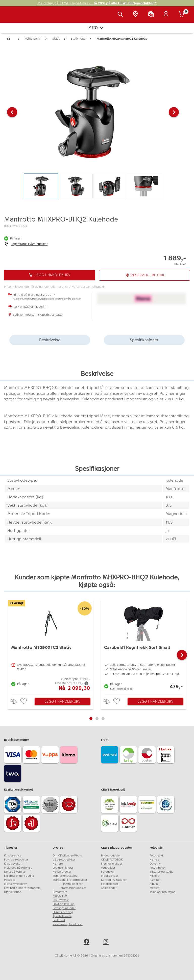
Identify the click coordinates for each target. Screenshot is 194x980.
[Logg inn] (167, 15)
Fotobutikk (157, 856)
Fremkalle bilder (112, 864)
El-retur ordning (63, 912)
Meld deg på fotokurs (18, 868)
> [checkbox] (16, 701)
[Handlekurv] (182, 15)
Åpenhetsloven (62, 916)
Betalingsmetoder (64, 908)
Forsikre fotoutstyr (16, 860)
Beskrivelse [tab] (50, 340)
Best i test (59, 920)
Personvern (60, 892)
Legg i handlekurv (63, 701)
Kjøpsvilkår (60, 896)
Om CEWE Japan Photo (67, 856)
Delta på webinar (15, 872)
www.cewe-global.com (68, 924)
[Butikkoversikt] (136, 15)
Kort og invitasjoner (114, 880)
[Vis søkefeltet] (121, 15)
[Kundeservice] (152, 15)
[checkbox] (24, 701)
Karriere (58, 864)
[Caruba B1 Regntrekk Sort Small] (143, 646)
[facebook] (87, 942)
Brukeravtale (61, 900)
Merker (154, 888)
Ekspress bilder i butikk (19, 876)
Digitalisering (13, 892)
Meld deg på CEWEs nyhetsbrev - (97, 3)
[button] (12, 112)
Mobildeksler (110, 876)
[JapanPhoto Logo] (14, 17)
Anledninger (109, 888)
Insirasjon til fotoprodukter (70, 880)
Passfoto (10, 880)
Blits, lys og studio (162, 872)
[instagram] (107, 942)
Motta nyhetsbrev (15, 884)
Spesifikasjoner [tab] (144, 340)
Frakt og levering (64, 904)
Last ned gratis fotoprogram (22, 888)
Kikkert (154, 876)
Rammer (155, 880)
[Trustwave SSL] (32, 805)
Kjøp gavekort (13, 864)
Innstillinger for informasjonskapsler (73, 886)
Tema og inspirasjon (162, 892)
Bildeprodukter (111, 856)
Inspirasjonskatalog (65, 876)
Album (154, 884)
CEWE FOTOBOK (112, 860)
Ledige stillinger (63, 868)
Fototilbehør (158, 868)
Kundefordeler (62, 872)
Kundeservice (13, 856)
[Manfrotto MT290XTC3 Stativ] (51, 646)
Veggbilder (108, 868)
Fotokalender (110, 884)
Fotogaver (108, 872)
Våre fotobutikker (64, 860)
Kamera (154, 860)
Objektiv (155, 864)
